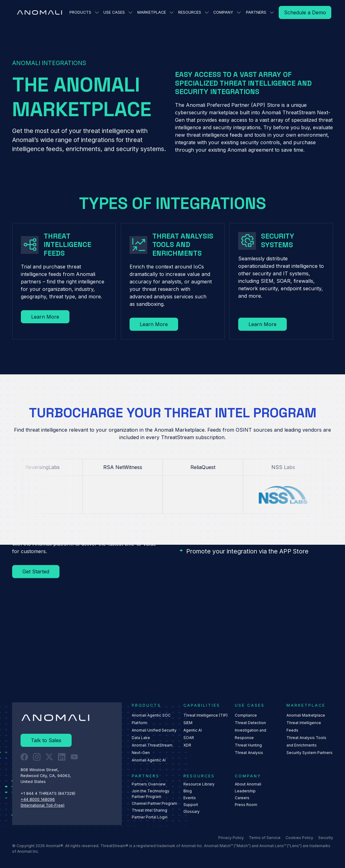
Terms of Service (264, 838)
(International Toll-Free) (43, 805)
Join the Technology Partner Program (151, 794)
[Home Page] (40, 12)
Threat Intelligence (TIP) (205, 715)
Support (190, 805)
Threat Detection (250, 723)
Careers (242, 798)
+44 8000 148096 (38, 799)
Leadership (245, 791)
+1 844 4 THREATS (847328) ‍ (49, 793)
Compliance (246, 715)
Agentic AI (192, 730)
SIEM (188, 723)
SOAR (188, 738)
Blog (187, 791)
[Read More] (305, 12)
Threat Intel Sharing (149, 810)
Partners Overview (149, 784)
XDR (187, 745)
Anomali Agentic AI (149, 760)
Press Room (246, 805)
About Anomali (248, 784)
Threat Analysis (249, 753)
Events (189, 798)
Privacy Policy (231, 838)
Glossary (191, 811)
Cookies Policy (299, 838)
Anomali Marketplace (306, 715)
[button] (83, 12)
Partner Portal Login (150, 817)
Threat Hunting (248, 745)
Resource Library (199, 784)
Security (325, 838)
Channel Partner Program (154, 803)
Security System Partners (310, 753)
